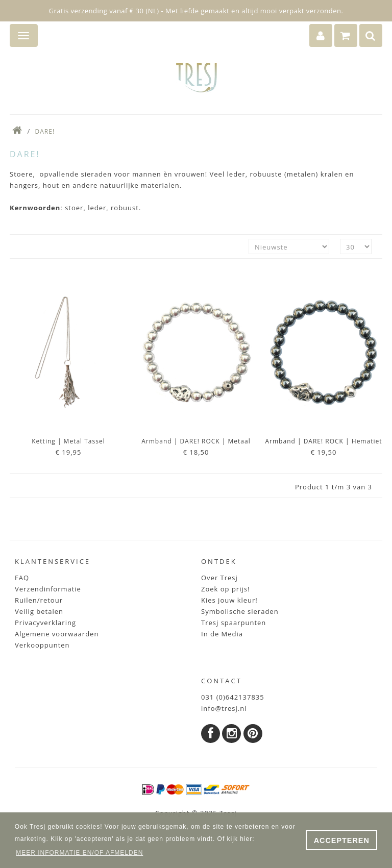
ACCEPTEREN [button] (342, 840)
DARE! (45, 131)
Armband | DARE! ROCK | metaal (196, 441)
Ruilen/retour (39, 600)
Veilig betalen (39, 611)
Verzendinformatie (48, 589)
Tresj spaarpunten (234, 623)
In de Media (222, 634)
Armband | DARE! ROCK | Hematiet (324, 441)
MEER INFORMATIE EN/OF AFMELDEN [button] (79, 853)
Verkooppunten (42, 645)
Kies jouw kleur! (229, 600)
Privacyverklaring (45, 623)
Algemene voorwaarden (57, 634)
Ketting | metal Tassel (68, 441)
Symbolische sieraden (240, 611)
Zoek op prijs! (225, 589)
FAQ (22, 578)
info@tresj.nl (224, 708)
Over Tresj (219, 578)
